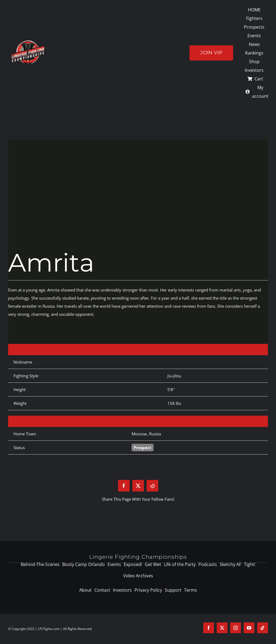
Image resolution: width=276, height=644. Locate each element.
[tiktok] (263, 628)
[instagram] (236, 628)
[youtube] (249, 628)
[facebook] (209, 628)
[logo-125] (28, 41)
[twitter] (222, 628)
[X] (138, 486)
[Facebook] (124, 486)
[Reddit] (152, 486)
